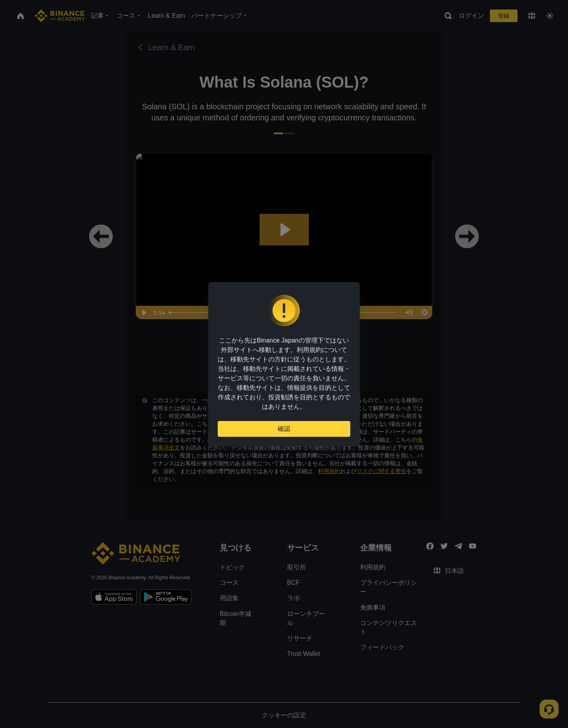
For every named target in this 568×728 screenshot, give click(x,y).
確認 (284, 429)
